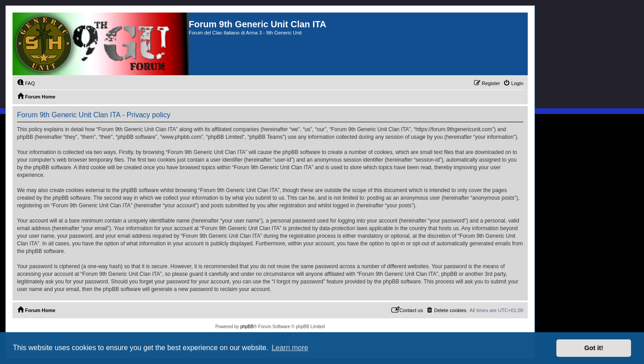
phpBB (247, 327)
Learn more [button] (290, 348)
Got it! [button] (594, 348)
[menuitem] (26, 83)
